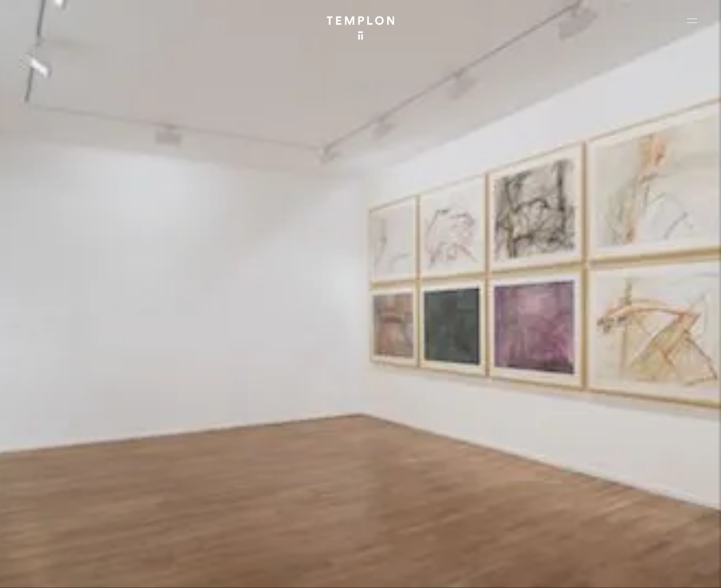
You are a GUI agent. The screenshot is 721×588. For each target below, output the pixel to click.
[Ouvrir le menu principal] (692, 20)
